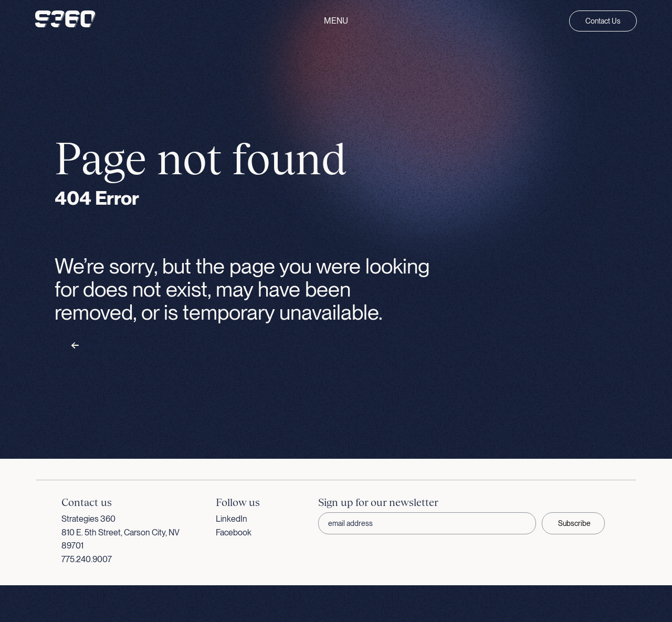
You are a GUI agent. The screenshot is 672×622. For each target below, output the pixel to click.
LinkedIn (232, 519)
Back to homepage (105, 346)
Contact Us (603, 21)
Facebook (234, 533)
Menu (336, 21)
